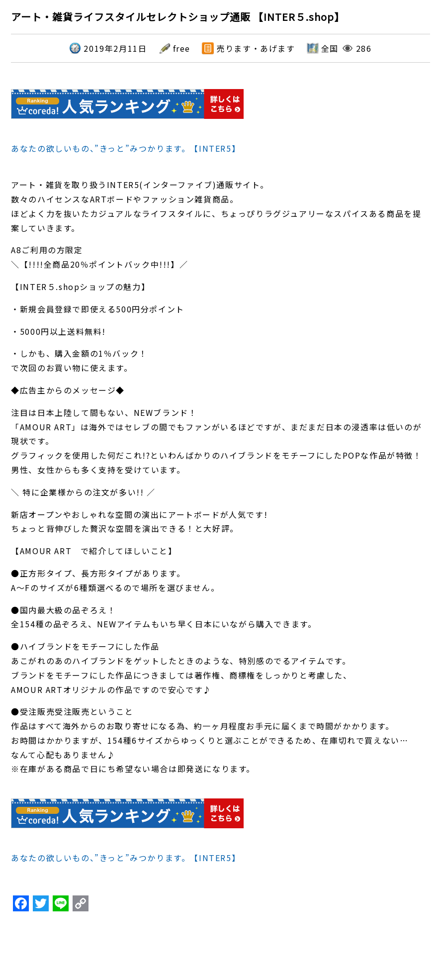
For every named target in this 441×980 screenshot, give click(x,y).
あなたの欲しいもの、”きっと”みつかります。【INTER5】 (126, 148)
